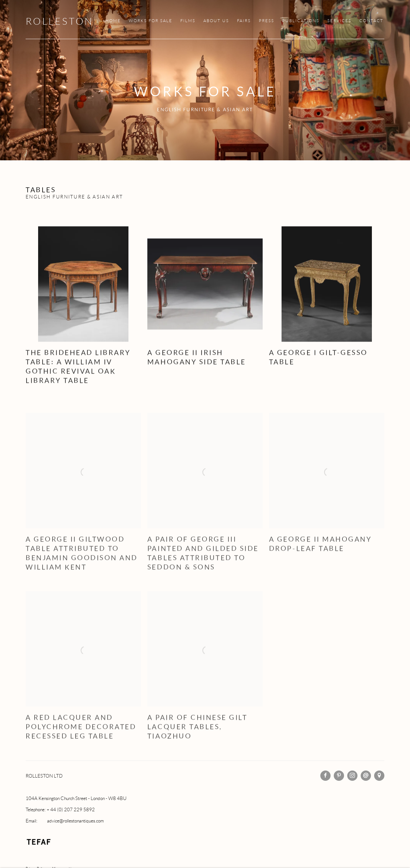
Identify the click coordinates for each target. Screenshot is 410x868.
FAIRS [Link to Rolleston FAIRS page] (244, 21)
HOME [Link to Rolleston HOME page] (113, 21)
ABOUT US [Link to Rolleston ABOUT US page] (216, 21)
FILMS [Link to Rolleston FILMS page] (188, 21)
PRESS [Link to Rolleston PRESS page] (266, 21)
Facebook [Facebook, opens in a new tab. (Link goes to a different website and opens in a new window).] (325, 776)
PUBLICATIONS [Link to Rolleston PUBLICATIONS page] (301, 21)
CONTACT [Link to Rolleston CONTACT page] (371, 21)
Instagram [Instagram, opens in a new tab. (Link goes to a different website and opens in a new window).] (352, 776)
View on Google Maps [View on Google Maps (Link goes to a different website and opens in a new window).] (379, 776)
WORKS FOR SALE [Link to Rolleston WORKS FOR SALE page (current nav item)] (151, 21)
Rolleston (60, 21)
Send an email (366, 776)
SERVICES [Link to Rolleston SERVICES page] (339, 21)
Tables (41, 190)
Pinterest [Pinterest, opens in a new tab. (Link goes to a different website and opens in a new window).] (339, 776)
